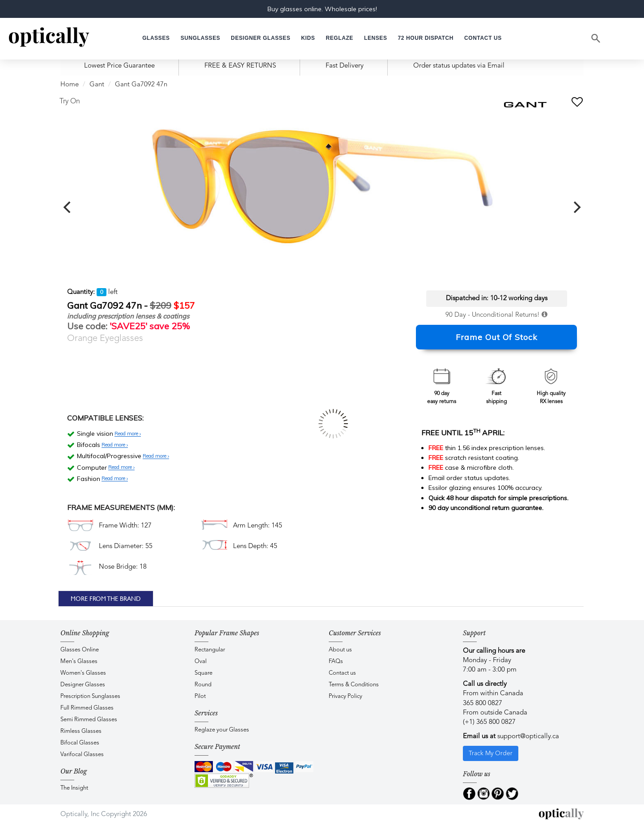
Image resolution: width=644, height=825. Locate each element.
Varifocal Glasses (82, 755)
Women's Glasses (83, 673)
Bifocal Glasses (80, 743)
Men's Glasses (79, 661)
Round (203, 685)
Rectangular (210, 650)
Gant (97, 85)
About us (340, 650)
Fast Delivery (345, 66)
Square (203, 673)
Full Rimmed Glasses (87, 708)
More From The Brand (106, 599)
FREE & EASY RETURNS (240, 66)
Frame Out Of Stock (497, 337)
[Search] (596, 38)
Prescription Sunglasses (90, 696)
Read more (128, 434)
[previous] (68, 207)
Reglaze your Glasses (222, 730)
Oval (201, 661)
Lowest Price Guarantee (119, 66)
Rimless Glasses (81, 731)
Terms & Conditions (354, 685)
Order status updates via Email (459, 66)
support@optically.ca (528, 737)
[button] (308, 38)
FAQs (336, 661)
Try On (70, 102)
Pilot (200, 696)
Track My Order (491, 753)
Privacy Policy (345, 696)
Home (70, 85)
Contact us (342, 673)
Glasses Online (80, 650)
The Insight (74, 788)
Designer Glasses (83, 685)
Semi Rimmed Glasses (89, 720)
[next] (576, 207)
